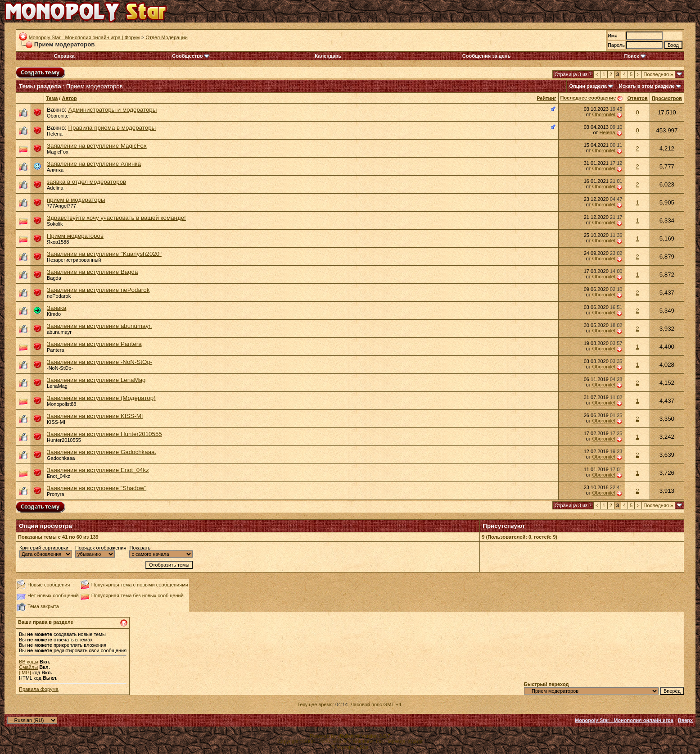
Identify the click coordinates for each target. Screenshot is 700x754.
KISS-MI (56, 422)
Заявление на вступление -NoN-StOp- (99, 362)
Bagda (54, 278)
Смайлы (28, 667)
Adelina (55, 188)
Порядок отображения (101, 548)
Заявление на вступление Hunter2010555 (104, 434)
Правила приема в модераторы (112, 128)
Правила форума (39, 689)
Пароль (616, 45)
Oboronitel (58, 116)
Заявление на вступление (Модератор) (101, 398)
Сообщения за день (486, 56)
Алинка (55, 170)
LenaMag (57, 386)
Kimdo (54, 314)
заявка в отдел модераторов (86, 182)
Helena (55, 134)
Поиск (635, 56)
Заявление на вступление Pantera (94, 344)
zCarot (415, 741)
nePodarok (59, 296)
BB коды (29, 662)
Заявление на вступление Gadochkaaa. (102, 452)
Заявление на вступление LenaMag (96, 380)
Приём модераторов (75, 236)
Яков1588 (58, 242)
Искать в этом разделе (647, 86)
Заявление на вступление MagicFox (97, 146)
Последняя (658, 74)
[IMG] (25, 672)
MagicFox (58, 152)
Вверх (685, 720)
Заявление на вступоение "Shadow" (97, 488)
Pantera (56, 350)
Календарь (328, 56)
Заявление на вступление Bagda (92, 272)
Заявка (56, 308)
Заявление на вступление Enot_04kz (98, 470)
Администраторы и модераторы (112, 110)
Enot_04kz (59, 476)
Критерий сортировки (44, 548)
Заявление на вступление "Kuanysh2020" (104, 254)
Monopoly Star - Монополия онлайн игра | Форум (84, 37)
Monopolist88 (61, 404)
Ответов (637, 98)
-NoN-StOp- (60, 368)
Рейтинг (546, 98)
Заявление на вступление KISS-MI (95, 416)
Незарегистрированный (74, 260)
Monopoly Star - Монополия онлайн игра (624, 720)
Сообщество (190, 56)
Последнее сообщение (588, 98)
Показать (140, 548)
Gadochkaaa (61, 458)
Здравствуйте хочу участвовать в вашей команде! (116, 218)
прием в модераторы (76, 200)
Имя (612, 36)
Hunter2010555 (64, 440)
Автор (69, 98)
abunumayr (59, 332)
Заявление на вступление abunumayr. (99, 326)
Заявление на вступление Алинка (94, 164)
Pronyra (56, 494)
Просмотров (667, 98)
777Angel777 (61, 206)
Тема (52, 98)
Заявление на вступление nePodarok (98, 290)
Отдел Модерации (166, 37)
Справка (64, 56)
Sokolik (55, 224)
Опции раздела (588, 86)
